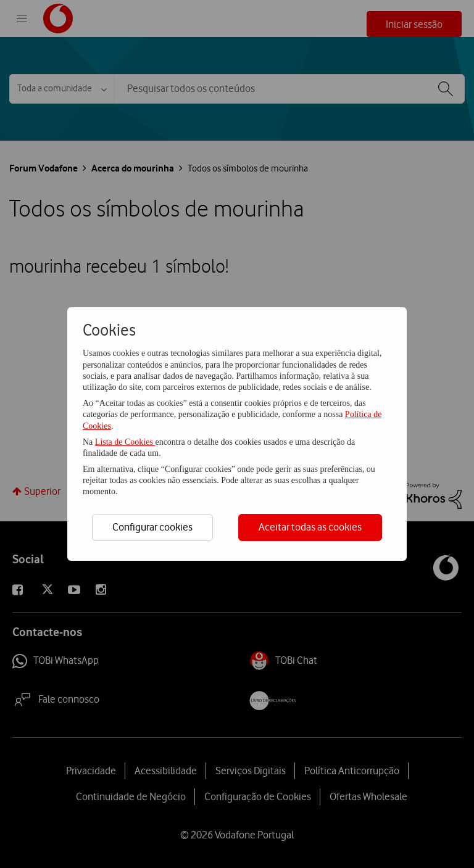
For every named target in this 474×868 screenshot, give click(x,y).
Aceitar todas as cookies (310, 527)
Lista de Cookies (125, 442)
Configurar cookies (152, 527)
